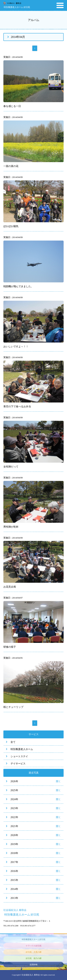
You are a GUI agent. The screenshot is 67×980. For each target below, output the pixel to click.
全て (13, 742)
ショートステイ (19, 756)
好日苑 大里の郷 (34, 952)
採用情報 (34, 965)
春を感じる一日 (12, 106)
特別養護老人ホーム (22, 749)
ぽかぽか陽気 (11, 226)
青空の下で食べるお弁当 (17, 406)
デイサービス (18, 763)
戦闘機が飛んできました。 (18, 286)
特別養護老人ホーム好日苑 (34, 939)
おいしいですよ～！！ (16, 346)
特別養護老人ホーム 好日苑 (17, 7)
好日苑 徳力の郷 (34, 958)
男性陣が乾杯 (11, 527)
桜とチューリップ (13, 707)
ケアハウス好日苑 (34, 946)
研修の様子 (10, 647)
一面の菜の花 (11, 166)
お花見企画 (10, 587)
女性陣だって (11, 467)
